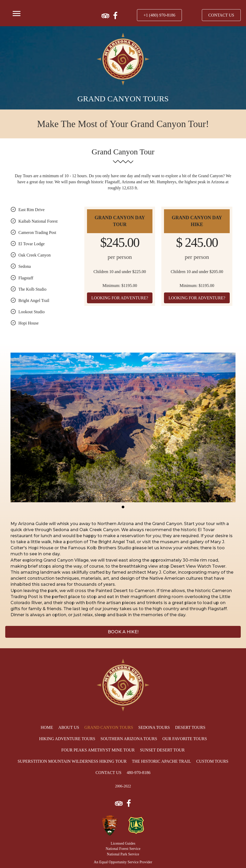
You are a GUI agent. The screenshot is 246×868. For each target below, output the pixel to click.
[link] (47, 727)
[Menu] (17, 14)
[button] (159, 15)
